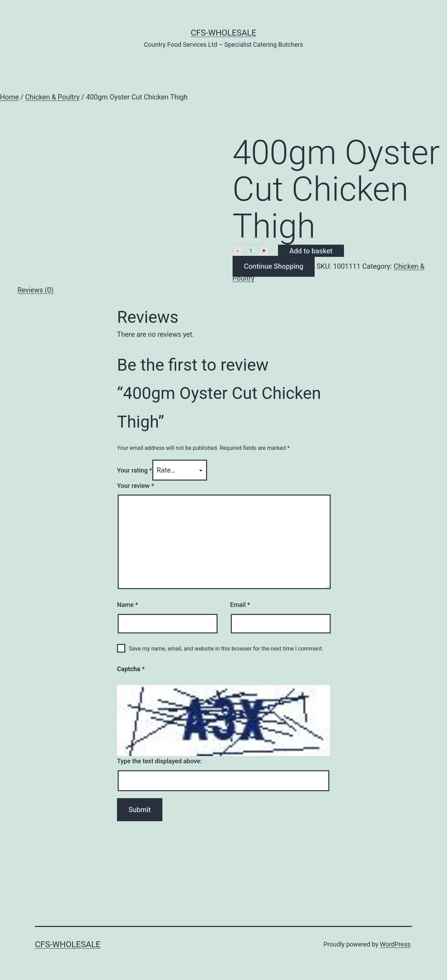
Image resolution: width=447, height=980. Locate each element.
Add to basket (311, 251)
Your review (135, 486)
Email (240, 605)
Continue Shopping (274, 266)
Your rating (135, 470)
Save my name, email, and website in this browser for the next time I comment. (226, 649)
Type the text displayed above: (159, 761)
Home (9, 97)
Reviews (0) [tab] (35, 290)
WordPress (395, 944)
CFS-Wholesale (223, 33)
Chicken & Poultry (52, 97)
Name (127, 605)
